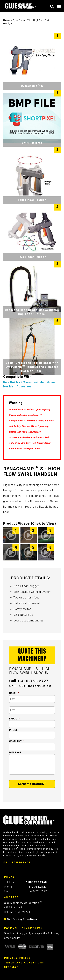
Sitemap (11, 967)
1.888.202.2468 (36, 882)
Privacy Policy (17, 958)
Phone (13, 730)
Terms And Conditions (24, 963)
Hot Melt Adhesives (17, 387)
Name (14, 693)
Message (15, 753)
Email (15, 719)
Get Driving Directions (21, 919)
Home (7, 20)
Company (17, 741)
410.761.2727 (38, 887)
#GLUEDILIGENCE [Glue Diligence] (17, 863)
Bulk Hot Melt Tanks (18, 383)
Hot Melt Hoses (45, 383)
